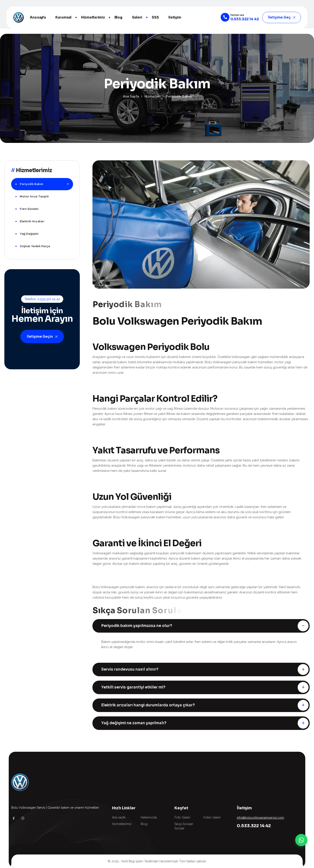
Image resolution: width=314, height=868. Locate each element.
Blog (118, 17)
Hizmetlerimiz (93, 17)
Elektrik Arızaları (32, 221)
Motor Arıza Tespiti (34, 196)
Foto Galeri (182, 817)
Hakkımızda (149, 817)
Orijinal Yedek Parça (35, 246)
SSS (155, 17)
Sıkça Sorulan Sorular (184, 826)
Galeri (137, 17)
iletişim (175, 17)
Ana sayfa (38, 17)
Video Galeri (212, 817)
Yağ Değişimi (29, 234)
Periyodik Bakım (32, 184)
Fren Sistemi (29, 209)
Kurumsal (63, 17)
